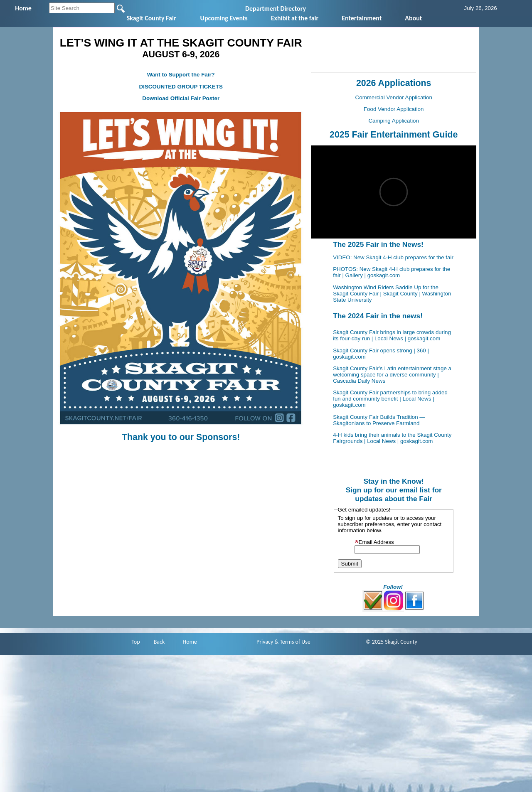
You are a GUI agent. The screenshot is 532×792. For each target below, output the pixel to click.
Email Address (374, 542)
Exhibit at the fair (295, 18)
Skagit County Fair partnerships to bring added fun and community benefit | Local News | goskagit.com (390, 399)
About (413, 18)
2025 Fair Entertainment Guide (394, 135)
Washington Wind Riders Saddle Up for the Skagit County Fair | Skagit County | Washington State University (392, 294)
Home (190, 642)
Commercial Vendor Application (394, 97)
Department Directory (276, 9)
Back (159, 642)
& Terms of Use (293, 642)
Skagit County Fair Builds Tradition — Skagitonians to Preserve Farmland (379, 420)
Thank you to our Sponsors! (181, 437)
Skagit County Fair (151, 18)
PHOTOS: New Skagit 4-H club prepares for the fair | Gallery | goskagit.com (392, 272)
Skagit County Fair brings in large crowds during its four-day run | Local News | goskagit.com (392, 335)
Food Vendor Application (394, 109)
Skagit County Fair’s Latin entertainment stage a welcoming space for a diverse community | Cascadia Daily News (392, 375)
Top (135, 642)
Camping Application (394, 121)
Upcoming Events (224, 18)
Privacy (265, 642)
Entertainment (362, 18)
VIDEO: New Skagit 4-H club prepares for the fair (393, 257)
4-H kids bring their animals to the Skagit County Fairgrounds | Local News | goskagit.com (392, 438)
